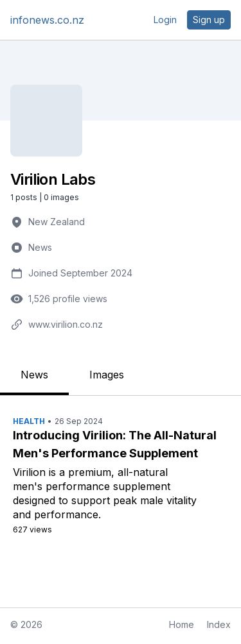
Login (165, 20)
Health (29, 421)
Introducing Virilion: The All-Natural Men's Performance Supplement (115, 444)
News (40, 247)
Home (182, 624)
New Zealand (57, 222)
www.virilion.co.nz (66, 324)
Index (219, 624)
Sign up (209, 20)
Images (107, 375)
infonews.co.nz (47, 20)
